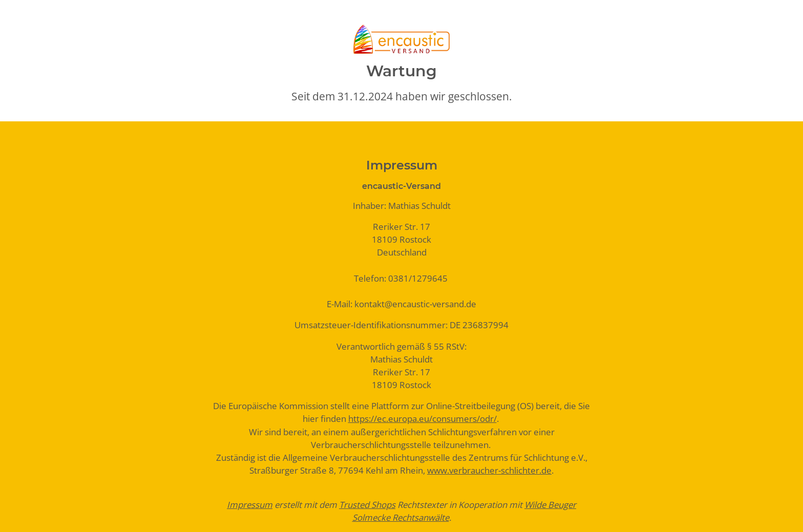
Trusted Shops (367, 505)
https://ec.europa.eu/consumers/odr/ (422, 419)
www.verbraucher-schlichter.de (489, 470)
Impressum (250, 505)
